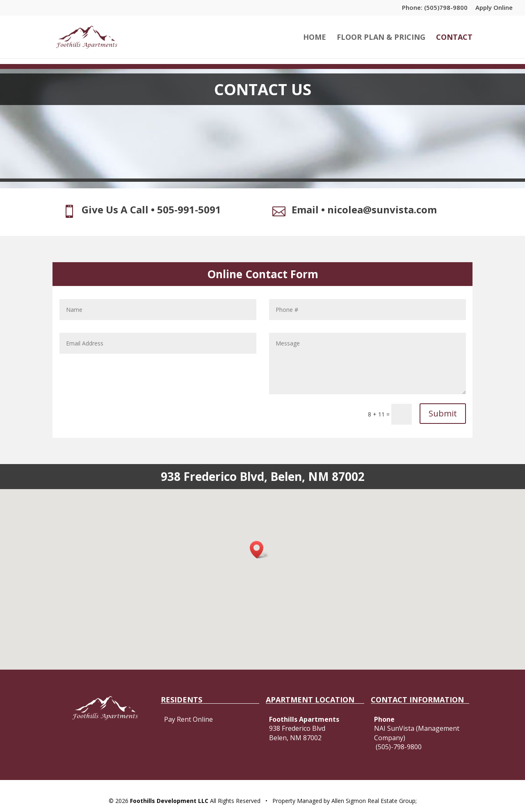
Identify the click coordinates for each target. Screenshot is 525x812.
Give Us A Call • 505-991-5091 (151, 209)
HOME (315, 38)
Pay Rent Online (188, 719)
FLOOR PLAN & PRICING (381, 38)
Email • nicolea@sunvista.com (364, 209)
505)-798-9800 (400, 747)
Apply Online (494, 8)
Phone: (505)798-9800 (435, 8)
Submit (443, 413)
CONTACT (454, 38)
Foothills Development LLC (168, 801)
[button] (259, 550)
